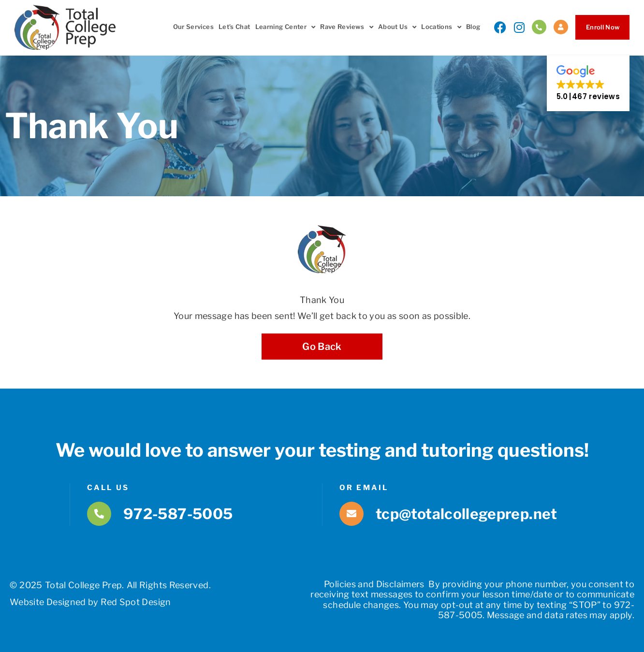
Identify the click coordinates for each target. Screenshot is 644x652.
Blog (473, 27)
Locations (441, 27)
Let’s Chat (234, 27)
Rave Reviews (347, 27)
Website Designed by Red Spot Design (90, 602)
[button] (588, 83)
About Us (397, 27)
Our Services (193, 27)
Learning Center (285, 27)
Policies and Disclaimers (374, 584)
